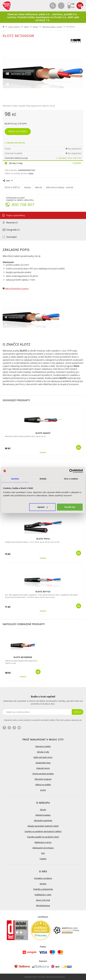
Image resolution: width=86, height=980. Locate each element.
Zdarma (77, 163)
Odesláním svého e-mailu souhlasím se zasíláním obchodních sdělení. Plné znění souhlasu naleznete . (43, 720)
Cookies (43, 859)
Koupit (79, 447)
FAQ (43, 853)
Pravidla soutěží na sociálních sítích (43, 837)
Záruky (43, 810)
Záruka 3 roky (16, 163)
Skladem (43, 453)
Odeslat (77, 712)
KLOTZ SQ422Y (43, 433)
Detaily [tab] (43, 479)
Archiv (43, 790)
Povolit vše (70, 507)
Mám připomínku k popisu (17, 288)
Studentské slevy (43, 763)
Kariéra (43, 884)
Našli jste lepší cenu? (43, 757)
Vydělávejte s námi (43, 895)
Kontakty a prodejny (43, 878)
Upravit (43, 507)
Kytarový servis (43, 768)
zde (80, 720)
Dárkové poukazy (43, 815)
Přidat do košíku (18, 132)
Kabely (26, 27)
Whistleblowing (43, 906)
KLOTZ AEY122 (43, 592)
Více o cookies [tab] (71, 479)
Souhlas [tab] (15, 479)
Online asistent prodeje (43, 774)
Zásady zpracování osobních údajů (43, 826)
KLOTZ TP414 (43, 539)
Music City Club (43, 900)
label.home (4, 27)
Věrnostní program (43, 779)
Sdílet (8, 181)
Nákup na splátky (43, 785)
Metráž (35, 27)
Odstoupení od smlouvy (43, 848)
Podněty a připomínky (43, 889)
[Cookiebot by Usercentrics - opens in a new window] (71, 471)
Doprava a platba (43, 746)
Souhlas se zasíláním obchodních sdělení (43, 831)
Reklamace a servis (43, 842)
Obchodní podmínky (43, 820)
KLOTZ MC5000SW (23, 657)
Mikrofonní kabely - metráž (52, 27)
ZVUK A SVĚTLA (14, 27)
